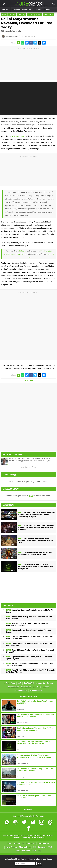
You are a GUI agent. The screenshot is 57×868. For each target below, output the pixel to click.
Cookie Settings (21, 691)
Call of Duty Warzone (34, 15)
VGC (50, 847)
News (4, 15)
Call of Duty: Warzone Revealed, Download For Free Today (27, 23)
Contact (50, 683)
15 (13, 558)
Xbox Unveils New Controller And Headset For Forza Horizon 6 (28, 631)
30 (13, 571)
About (13, 683)
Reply (34, 467)
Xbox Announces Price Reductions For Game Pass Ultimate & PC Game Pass (28, 624)
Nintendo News (25, 847)
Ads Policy (37, 687)
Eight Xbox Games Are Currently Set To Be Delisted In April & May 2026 (29, 658)
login (31, 496)
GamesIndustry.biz (23, 851)
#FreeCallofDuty (46, 251)
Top (6, 683)
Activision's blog (18, 136)
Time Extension (44, 843)
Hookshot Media (14, 835)
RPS (40, 851)
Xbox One (12, 15)
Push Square (31, 843)
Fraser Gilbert (13, 36)
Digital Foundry (11, 847)
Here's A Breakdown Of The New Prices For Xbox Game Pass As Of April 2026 (30, 638)
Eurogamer (42, 847)
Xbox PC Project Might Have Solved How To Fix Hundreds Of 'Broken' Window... (30, 671)
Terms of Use (26, 687)
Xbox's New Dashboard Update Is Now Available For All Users (30, 611)
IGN (34, 847)
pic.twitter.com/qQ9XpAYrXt (14, 254)
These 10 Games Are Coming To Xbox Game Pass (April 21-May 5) (30, 651)
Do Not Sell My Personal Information (33, 838)
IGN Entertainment (33, 835)
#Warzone (23, 251)
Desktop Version (36, 691)
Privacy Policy (13, 687)
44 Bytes (50, 835)
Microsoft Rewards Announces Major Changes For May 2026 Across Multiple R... (30, 664)
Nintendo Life (19, 843)
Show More (29, 809)
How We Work (29, 683)
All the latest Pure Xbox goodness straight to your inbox (28, 859)
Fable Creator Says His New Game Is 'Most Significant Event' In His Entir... (29, 644)
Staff (19, 683)
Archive (46, 687)
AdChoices (16, 838)
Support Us (41, 683)
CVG (34, 851)
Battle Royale (48, 15)
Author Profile (24, 467)
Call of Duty (21, 15)
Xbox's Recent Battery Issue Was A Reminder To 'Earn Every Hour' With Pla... (29, 618)
